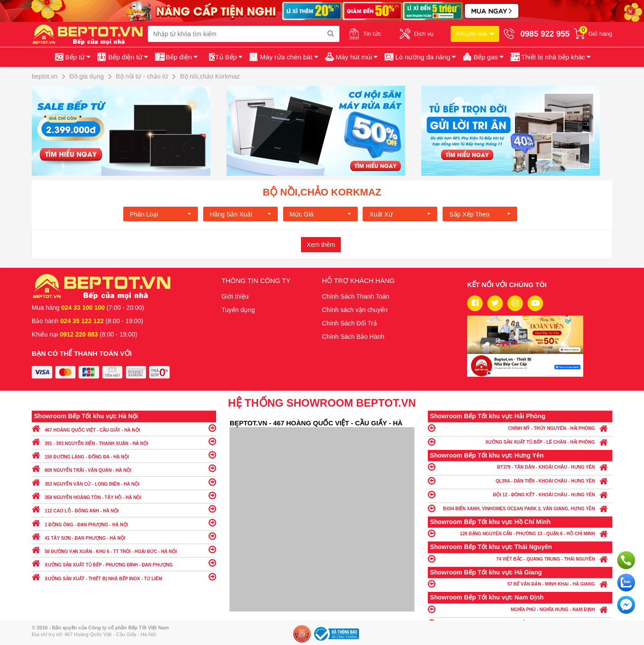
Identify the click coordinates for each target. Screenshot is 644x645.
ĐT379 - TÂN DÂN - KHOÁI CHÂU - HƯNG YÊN (520, 467)
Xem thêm (321, 245)
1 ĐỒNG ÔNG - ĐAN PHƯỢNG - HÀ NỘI (124, 522)
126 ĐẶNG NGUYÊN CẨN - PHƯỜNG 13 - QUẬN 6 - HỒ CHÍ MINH (520, 533)
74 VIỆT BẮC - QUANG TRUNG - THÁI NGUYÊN (520, 559)
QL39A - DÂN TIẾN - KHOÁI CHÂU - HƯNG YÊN (520, 481)
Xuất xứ (400, 214)
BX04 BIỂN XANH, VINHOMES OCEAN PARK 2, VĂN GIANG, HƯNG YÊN (520, 508)
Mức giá (320, 214)
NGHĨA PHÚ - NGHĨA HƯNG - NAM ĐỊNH (520, 609)
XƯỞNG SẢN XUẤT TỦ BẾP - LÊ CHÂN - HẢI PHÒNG (520, 442)
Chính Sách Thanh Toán (356, 296)
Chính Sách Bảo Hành (353, 337)
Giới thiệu (235, 296)
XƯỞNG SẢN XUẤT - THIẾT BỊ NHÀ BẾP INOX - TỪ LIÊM (124, 576)
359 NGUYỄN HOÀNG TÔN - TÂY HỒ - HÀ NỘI (124, 495)
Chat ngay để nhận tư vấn (626, 605)
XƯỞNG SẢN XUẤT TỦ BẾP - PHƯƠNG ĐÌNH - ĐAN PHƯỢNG (124, 563)
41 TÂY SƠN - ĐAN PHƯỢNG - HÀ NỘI (124, 536)
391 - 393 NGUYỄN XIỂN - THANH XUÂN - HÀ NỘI (124, 441)
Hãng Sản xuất (240, 214)
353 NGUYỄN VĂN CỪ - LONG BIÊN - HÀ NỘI (124, 482)
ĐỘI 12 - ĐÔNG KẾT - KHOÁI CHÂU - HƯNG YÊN (520, 494)
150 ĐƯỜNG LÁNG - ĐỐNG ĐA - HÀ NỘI (124, 455)
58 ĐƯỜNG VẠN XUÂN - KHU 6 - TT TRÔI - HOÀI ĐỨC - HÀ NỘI (124, 549)
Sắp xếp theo (480, 214)
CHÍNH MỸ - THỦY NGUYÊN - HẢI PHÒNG (520, 428)
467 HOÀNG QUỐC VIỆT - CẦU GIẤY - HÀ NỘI (124, 428)
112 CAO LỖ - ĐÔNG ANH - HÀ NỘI (124, 509)
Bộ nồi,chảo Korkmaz (322, 192)
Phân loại (161, 214)
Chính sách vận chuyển (355, 310)
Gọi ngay (626, 560)
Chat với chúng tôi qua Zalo (626, 583)
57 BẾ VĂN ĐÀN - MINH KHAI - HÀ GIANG (520, 584)
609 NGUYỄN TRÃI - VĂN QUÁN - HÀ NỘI (124, 468)
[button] (550, 57)
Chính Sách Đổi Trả (349, 323)
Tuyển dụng (238, 310)
